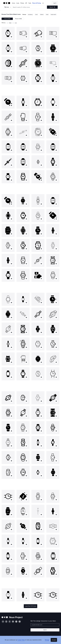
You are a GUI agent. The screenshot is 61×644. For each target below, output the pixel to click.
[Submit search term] (52, 7)
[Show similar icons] (11, 37)
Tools (30, 3)
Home (14, 3)
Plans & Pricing (37, 3)
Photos (22, 3)
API (26, 3)
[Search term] (29, 7)
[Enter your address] (45, 625)
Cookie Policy (22, 641)
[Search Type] (8, 7)
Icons (18, 3)
